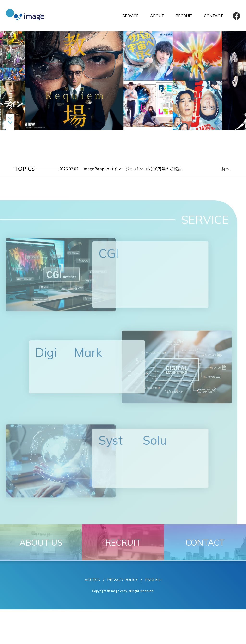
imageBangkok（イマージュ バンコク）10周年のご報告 (132, 169)
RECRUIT (184, 16)
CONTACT (213, 16)
